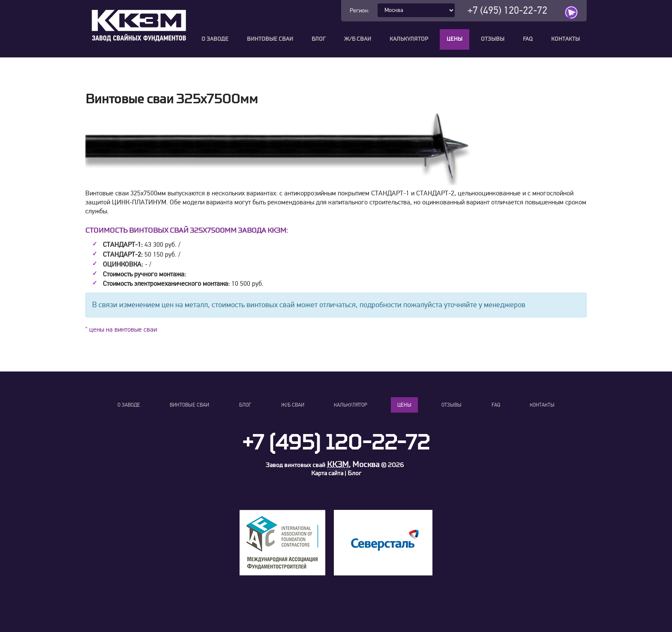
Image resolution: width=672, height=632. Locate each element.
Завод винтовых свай (295, 465)
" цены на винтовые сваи (121, 329)
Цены (454, 39)
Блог (319, 39)
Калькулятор (409, 39)
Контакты (565, 39)
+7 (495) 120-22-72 (507, 10)
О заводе (215, 39)
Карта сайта (327, 473)
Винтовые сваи (270, 39)
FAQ (528, 39)
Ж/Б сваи (358, 39)
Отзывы (493, 39)
